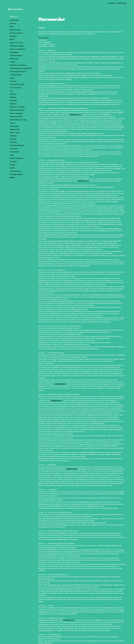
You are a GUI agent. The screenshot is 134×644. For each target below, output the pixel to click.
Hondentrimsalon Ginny (33, 5)
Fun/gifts (12, 62)
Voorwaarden (112, 3)
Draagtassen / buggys (17, 46)
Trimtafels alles (15, 152)
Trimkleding (13, 142)
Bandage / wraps (15, 30)
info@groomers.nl (75, 115)
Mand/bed (13, 94)
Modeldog (13, 97)
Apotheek (13, 23)
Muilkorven (13, 104)
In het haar (13, 81)
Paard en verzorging (16, 113)
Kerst (11, 91)
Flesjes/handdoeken (16, 56)
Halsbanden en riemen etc (18, 65)
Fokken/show (14, 59)
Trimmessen (14, 149)
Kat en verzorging (15, 88)
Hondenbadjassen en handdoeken (21, 68)
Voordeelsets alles (16, 171)
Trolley (12, 155)
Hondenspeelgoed (16, 75)
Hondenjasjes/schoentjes (18, 72)
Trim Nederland (43, 38)
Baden (12, 27)
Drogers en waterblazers (18, 49)
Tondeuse (13, 139)
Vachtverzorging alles (17, 158)
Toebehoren (13, 136)
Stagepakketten (15, 129)
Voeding (12, 165)
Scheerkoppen (14, 126)
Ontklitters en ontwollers (17, 107)
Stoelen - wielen (15, 133)
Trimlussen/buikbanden (17, 145)
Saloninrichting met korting (18, 120)
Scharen (12, 123)
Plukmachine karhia (16, 117)
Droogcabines (14, 52)
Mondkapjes (14, 100)
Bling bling (13, 36)
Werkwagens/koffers (16, 174)
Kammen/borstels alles (17, 84)
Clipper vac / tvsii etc (16, 43)
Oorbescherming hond (17, 110)
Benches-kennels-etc (16, 33)
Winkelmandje (122, 3)
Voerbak (12, 168)
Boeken (12, 39)
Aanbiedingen (14, 20)
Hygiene (12, 78)
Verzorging (13, 161)
